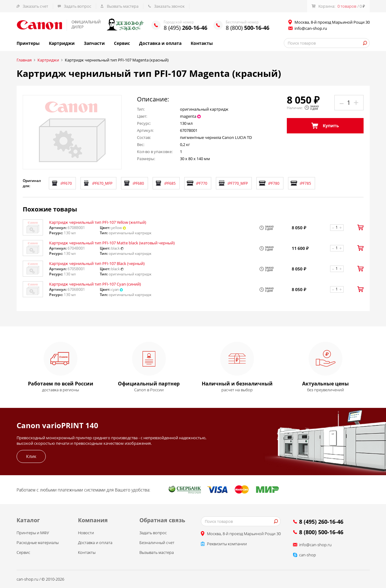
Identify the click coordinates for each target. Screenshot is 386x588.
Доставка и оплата (160, 43)
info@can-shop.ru (311, 28)
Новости (86, 533)
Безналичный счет (157, 543)
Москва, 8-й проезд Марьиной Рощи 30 (244, 534)
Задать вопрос (78, 6)
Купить (325, 126)
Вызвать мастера (123, 6)
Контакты (202, 43)
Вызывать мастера (157, 552)
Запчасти (94, 43)
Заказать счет (35, 6)
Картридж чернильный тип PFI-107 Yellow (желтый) (98, 222)
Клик (31, 456)
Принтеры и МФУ (33, 533)
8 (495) (185, 28)
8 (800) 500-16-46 (321, 532)
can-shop (308, 555)
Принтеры (28, 43)
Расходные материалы (38, 543)
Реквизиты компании (227, 544)
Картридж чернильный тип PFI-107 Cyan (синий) (95, 284)
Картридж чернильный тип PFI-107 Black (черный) (97, 263)
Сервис (122, 43)
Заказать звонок (169, 6)
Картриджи (62, 43)
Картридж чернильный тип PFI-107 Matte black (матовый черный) (112, 243)
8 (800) (248, 28)
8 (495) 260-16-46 (321, 522)
